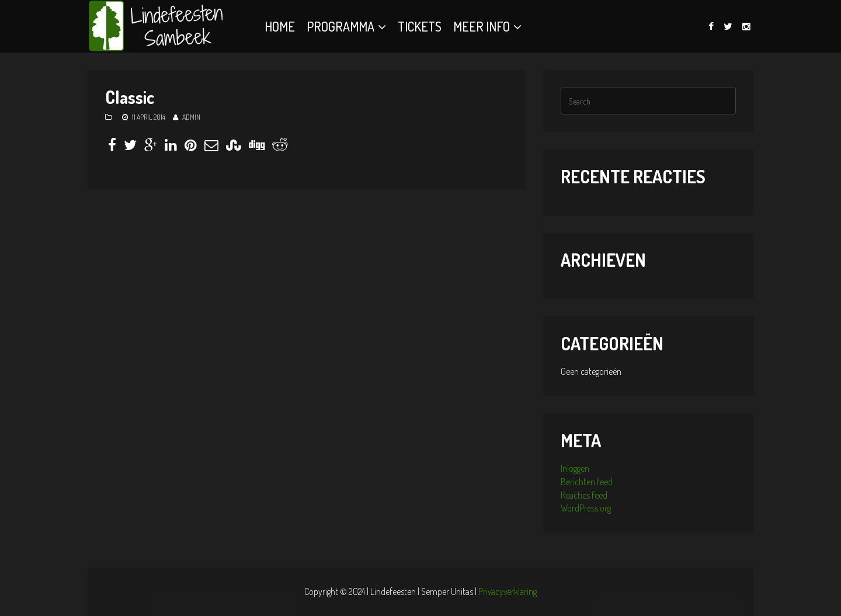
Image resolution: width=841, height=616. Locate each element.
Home (280, 26)
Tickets (420, 26)
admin (191, 117)
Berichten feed (587, 482)
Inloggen (575, 468)
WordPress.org (586, 508)
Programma (340, 26)
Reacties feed (584, 495)
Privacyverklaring (508, 591)
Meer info (482, 26)
